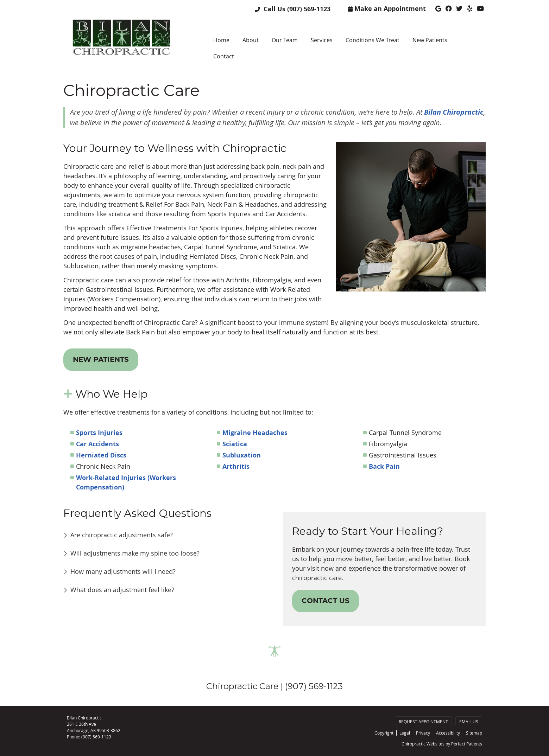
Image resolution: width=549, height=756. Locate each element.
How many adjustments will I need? (123, 571)
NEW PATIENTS (101, 360)
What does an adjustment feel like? (122, 590)
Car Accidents (97, 444)
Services (322, 40)
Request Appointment (423, 722)
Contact (224, 56)
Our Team (285, 40)
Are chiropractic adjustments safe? (122, 535)
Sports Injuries (99, 433)
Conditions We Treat (373, 40)
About (251, 40)
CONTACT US (326, 601)
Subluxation (242, 455)
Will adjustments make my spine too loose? (135, 553)
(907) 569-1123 (309, 9)
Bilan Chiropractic (454, 112)
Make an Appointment (387, 9)
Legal (405, 733)
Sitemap (474, 733)
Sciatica (235, 444)
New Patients (430, 40)
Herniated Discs (101, 455)
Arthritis (236, 466)
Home (221, 40)
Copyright (384, 733)
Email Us (469, 722)
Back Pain (384, 466)
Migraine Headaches (255, 433)
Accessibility (448, 733)
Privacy (423, 733)
